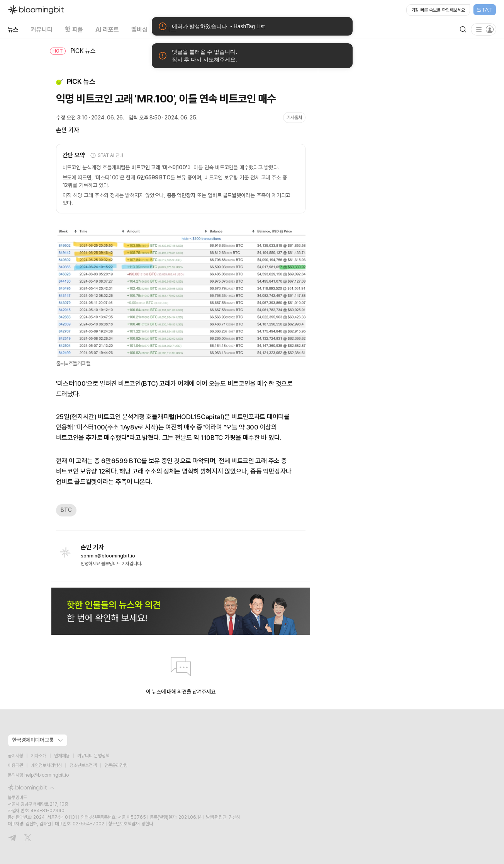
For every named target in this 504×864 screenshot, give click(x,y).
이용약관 (15, 765)
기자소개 (39, 756)
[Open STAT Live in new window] (451, 10)
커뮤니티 (42, 29)
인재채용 (62, 756)
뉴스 (13, 29)
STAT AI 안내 (106, 155)
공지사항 (15, 756)
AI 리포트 (107, 29)
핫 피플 (74, 29)
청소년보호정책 (83, 765)
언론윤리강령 (116, 765)
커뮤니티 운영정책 (93, 756)
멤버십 (140, 29)
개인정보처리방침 (46, 765)
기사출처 (294, 118)
